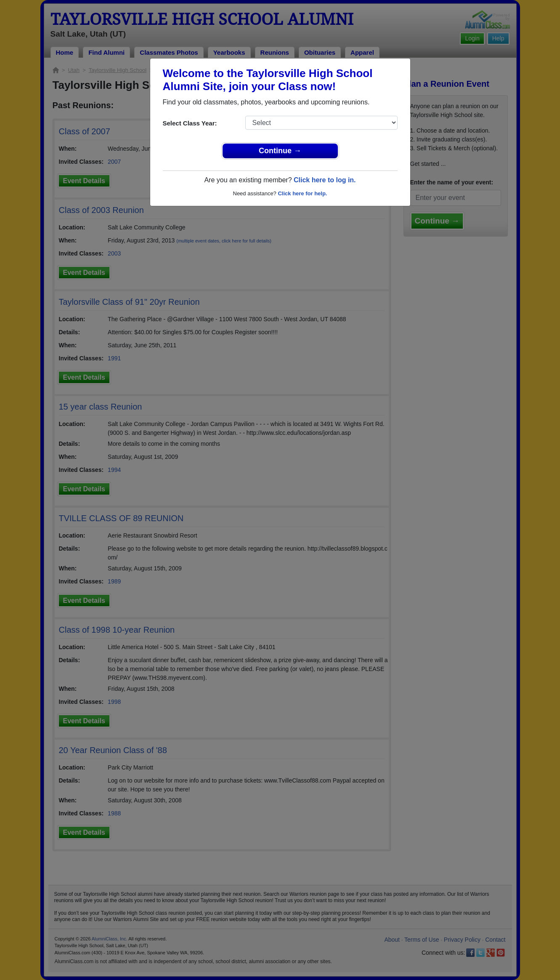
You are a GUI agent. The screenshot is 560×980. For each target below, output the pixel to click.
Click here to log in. (325, 180)
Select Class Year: (190, 123)
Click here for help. (302, 193)
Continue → (280, 151)
